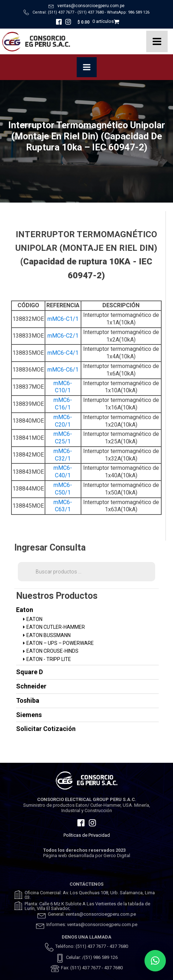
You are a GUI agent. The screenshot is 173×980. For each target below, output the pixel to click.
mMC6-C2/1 (63, 336)
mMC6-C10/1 (63, 387)
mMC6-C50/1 (63, 489)
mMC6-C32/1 (63, 455)
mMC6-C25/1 (63, 438)
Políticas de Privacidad (87, 835)
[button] (155, 961)
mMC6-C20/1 (63, 421)
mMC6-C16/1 (63, 404)
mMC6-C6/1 (63, 370)
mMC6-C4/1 (63, 353)
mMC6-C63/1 (63, 506)
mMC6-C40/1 (63, 472)
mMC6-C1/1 (63, 319)
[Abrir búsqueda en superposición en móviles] (86, 572)
